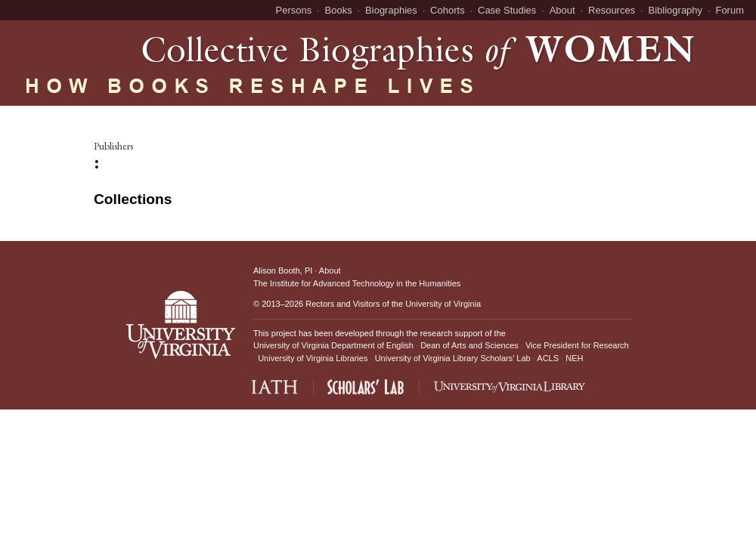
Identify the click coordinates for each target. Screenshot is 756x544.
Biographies (391, 10)
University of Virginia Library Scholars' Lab (453, 358)
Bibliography (676, 10)
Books (339, 10)
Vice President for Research (577, 345)
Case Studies (507, 10)
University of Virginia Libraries (313, 358)
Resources (612, 10)
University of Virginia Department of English (333, 345)
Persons (294, 10)
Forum (730, 10)
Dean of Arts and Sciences (469, 345)
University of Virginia (443, 304)
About (562, 10)
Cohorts (448, 10)
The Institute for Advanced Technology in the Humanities (357, 283)
